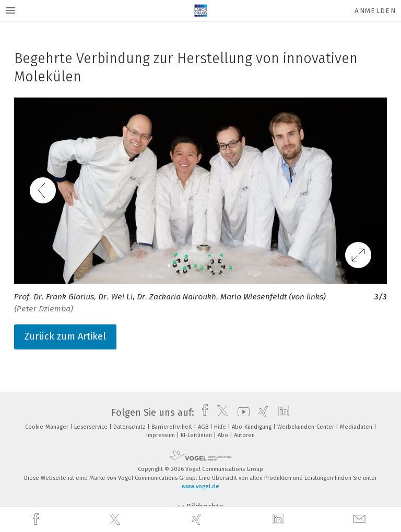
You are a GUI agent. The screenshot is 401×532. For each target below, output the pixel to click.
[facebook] (37, 519)
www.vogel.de (200, 486)
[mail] (361, 519)
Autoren (244, 435)
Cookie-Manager (48, 427)
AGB (204, 427)
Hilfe (221, 427)
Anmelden (375, 11)
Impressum (161, 435)
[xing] (198, 519)
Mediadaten (357, 427)
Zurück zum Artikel (65, 336)
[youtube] (241, 413)
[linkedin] (279, 519)
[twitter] (116, 519)
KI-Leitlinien (197, 435)
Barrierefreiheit (173, 427)
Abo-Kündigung (252, 427)
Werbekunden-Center (306, 427)
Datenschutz (130, 427)
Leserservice (92, 427)
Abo (224, 435)
